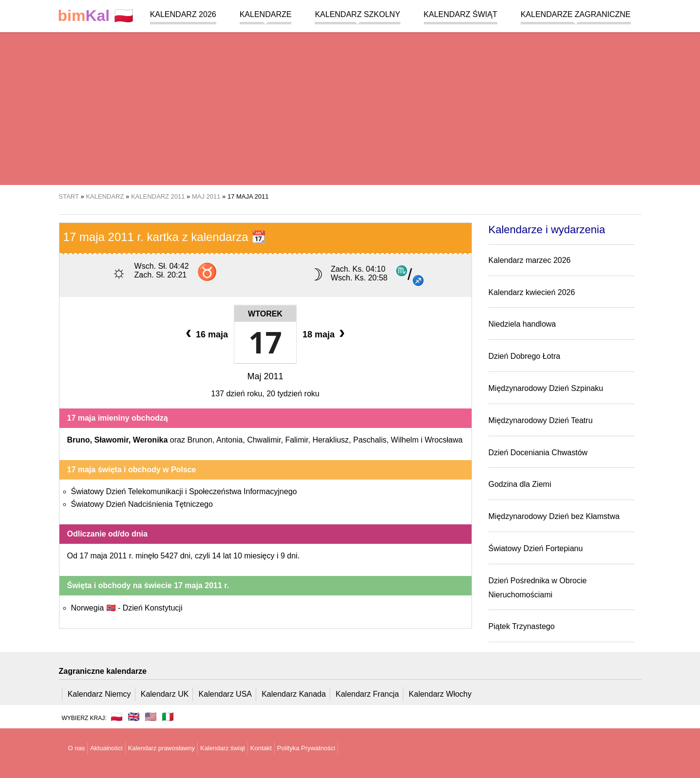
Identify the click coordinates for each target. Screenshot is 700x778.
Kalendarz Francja (367, 694)
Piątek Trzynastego (522, 626)
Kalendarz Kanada (294, 694)
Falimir (296, 440)
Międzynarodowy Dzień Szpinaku (546, 388)
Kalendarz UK (165, 694)
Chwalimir (264, 440)
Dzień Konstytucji (153, 608)
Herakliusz (331, 440)
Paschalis (370, 440)
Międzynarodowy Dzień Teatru (541, 420)
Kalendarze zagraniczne (576, 14)
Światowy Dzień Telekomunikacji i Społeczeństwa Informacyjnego (184, 491)
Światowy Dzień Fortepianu (536, 548)
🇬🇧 (134, 717)
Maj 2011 (265, 376)
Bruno (79, 440)
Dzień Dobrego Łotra (525, 356)
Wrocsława (444, 440)
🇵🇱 (96, 16)
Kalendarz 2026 (183, 14)
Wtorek (265, 314)
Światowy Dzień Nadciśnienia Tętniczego (142, 504)
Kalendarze (266, 14)
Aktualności (106, 748)
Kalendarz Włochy (440, 694)
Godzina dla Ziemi (520, 484)
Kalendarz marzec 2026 (530, 260)
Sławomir (112, 440)
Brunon (200, 440)
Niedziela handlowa (522, 324)
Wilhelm (405, 440)
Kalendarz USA (225, 694)
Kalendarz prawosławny (161, 748)
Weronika (151, 440)
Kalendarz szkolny (357, 14)
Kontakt (261, 748)
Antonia (229, 440)
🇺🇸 (151, 717)
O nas (77, 748)
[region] (350, 107)
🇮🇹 (168, 717)
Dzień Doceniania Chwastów (538, 453)
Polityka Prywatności (306, 748)
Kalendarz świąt (461, 14)
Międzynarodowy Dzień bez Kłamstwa (554, 516)
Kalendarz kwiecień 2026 (532, 292)
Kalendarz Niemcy (99, 694)
